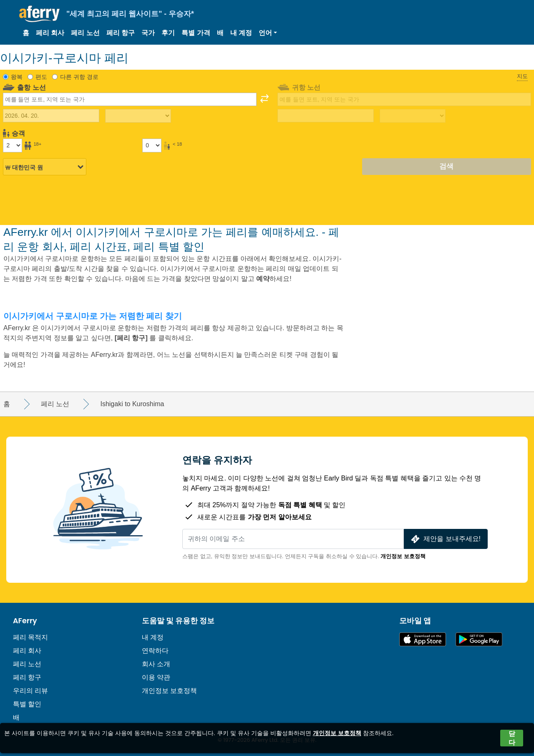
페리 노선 (85, 33)
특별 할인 (27, 704)
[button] (268, 33)
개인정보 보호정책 (403, 556)
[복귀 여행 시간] (413, 116)
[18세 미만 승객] (152, 145)
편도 (41, 77)
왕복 (17, 77)
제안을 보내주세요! (445, 539)
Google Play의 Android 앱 (479, 639)
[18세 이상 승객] (13, 145)
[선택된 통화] (45, 167)
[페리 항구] (132, 338)
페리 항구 (121, 33)
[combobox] (130, 99)
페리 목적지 (30, 637)
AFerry (25, 621)
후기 (168, 33)
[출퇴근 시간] (138, 116)
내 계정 (241, 33)
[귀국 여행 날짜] (326, 116)
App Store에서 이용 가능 (423, 639)
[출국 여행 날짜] (51, 116)
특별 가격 (196, 33)
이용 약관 (156, 677)
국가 (148, 33)
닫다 (512, 738)
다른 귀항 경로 (79, 77)
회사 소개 (156, 664)
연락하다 (155, 651)
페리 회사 (50, 33)
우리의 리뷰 (30, 691)
